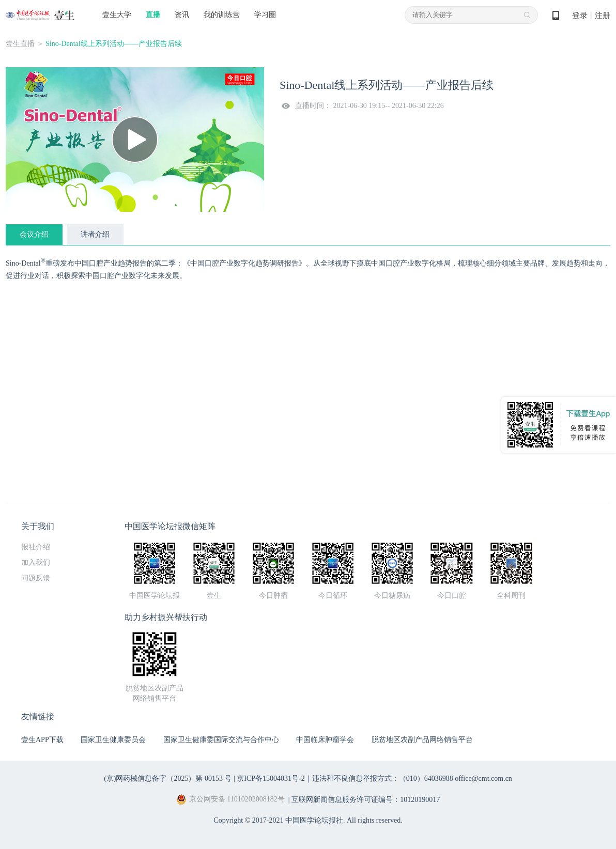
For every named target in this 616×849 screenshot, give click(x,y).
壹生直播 (20, 44)
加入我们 (36, 562)
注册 (603, 16)
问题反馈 (36, 578)
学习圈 (265, 15)
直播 (153, 15)
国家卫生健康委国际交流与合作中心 (221, 740)
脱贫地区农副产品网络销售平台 (422, 740)
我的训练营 (222, 15)
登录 (580, 16)
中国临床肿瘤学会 (325, 740)
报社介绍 (36, 547)
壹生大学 (117, 15)
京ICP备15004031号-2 (271, 778)
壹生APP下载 (42, 740)
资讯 (182, 15)
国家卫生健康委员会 (113, 740)
